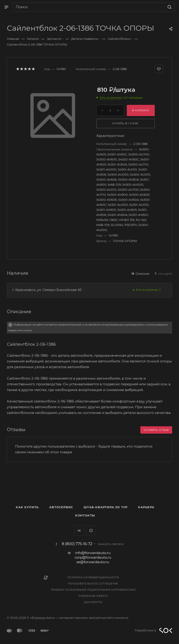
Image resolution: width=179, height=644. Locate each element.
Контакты (85, 515)
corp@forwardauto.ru (93, 557)
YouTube (91, 531)
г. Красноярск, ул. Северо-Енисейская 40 (47, 290)
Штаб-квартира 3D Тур (106, 507)
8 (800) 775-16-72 (77, 544)
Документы (93, 602)
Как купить (27, 507)
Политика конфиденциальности (93, 577)
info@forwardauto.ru (93, 553)
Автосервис (61, 507)
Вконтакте (79, 531)
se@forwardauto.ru (93, 562)
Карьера (146, 507)
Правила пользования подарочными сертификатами (93, 590)
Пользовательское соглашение (93, 584)
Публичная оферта (93, 596)
